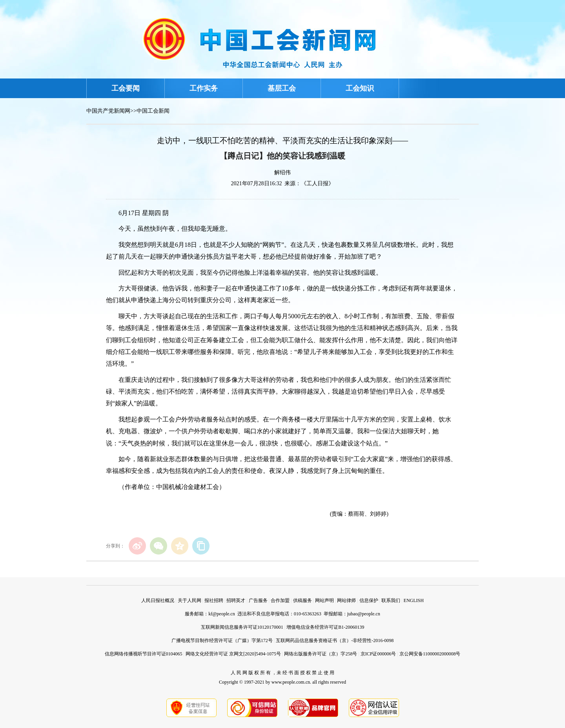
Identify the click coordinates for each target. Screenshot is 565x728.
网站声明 (324, 600)
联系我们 (391, 600)
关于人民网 (190, 600)
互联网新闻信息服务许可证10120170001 (242, 627)
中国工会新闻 (153, 111)
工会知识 (360, 88)
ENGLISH (414, 600)
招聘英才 (236, 600)
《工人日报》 (317, 183)
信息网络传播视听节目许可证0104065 (144, 654)
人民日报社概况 (158, 600)
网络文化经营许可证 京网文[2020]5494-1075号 (233, 654)
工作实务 (204, 88)
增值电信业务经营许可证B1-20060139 (325, 627)
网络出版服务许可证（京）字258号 (321, 654)
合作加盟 (280, 600)
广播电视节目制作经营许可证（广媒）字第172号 (222, 640)
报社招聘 (214, 600)
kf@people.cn (221, 614)
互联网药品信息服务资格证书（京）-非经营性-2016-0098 (335, 640)
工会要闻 (126, 88)
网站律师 (346, 600)
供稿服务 (303, 600)
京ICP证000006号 (378, 654)
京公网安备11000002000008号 (430, 654)
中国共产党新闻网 (108, 111)
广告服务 (258, 600)
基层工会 (282, 88)
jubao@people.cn (364, 614)
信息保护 (369, 600)
